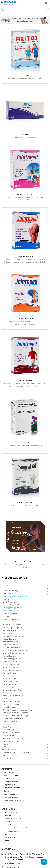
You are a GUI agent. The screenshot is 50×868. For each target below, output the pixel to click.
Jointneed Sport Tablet (25, 381)
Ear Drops (6, 724)
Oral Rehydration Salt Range (13, 718)
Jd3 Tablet (25, 135)
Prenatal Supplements (10, 656)
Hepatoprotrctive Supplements (13, 636)
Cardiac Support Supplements (13, 628)
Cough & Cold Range (10, 682)
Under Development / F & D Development (16, 753)
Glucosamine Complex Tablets (25, 562)
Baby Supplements (9, 673)
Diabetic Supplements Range (13, 696)
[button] (48, 586)
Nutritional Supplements (11, 605)
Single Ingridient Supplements (13, 670)
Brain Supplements (9, 630)
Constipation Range (10, 684)
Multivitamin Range (9, 679)
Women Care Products (11, 733)
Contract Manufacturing (10, 591)
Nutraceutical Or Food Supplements (14, 596)
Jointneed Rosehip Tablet (25, 194)
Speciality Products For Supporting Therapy (18, 710)
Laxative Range (8, 687)
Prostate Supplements (10, 639)
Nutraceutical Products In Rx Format (15, 713)
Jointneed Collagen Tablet (25, 256)
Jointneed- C (25, 443)
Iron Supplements (9, 616)
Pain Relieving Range (10, 707)
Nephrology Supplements (12, 701)
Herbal (4, 747)
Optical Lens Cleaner (9, 750)
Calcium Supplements (10, 611)
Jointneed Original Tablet (25, 318)
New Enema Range (9, 730)
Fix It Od (25, 75)
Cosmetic (5, 744)
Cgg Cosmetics (7, 758)
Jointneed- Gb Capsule (25, 502)
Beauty (5, 699)
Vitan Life (6, 599)
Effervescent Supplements (12, 622)
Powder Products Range (11, 721)
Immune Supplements (10, 645)
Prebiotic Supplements (11, 642)
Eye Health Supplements (11, 647)
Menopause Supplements (12, 659)
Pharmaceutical (7, 594)
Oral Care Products (9, 735)
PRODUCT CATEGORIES (14, 578)
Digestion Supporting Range (13, 690)
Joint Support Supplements (12, 608)
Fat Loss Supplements (11, 662)
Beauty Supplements (10, 602)
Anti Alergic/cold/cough (11, 667)
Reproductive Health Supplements (15, 650)
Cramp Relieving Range (11, 704)
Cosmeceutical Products (11, 741)
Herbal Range (7, 727)
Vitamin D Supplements (11, 613)
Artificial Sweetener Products (13, 738)
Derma (4, 588)
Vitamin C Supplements (11, 619)
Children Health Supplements (13, 676)
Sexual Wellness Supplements (13, 653)
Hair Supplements (9, 633)
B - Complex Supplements (12, 625)
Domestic (5, 585)
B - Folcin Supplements (11, 665)
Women (5, 693)
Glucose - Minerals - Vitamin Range (15, 716)
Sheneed (5, 755)
